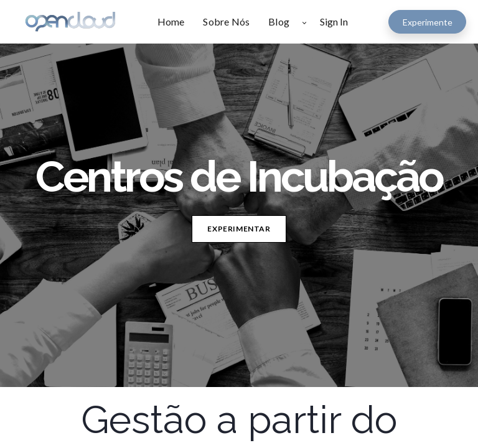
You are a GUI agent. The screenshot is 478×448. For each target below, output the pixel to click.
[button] (304, 22)
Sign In (334, 21)
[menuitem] (176, 22)
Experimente (428, 22)
